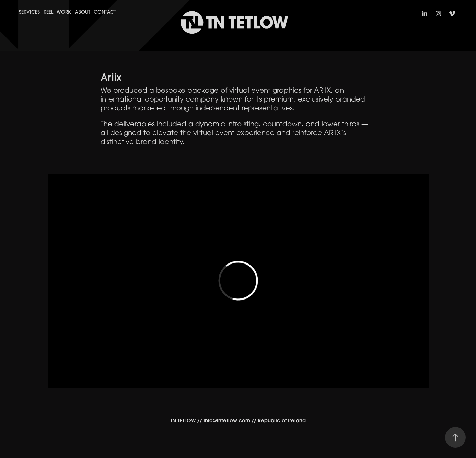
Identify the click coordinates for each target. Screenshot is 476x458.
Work (64, 12)
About (83, 12)
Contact (105, 12)
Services (29, 12)
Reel (48, 12)
